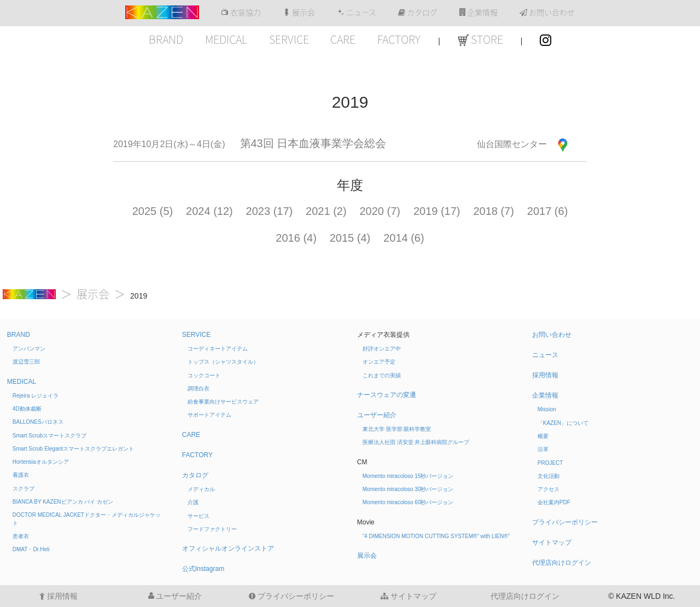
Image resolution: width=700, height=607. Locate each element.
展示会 (299, 13)
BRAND (166, 39)
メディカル (201, 489)
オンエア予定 (379, 362)
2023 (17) (270, 211)
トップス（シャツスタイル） (223, 362)
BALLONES (38, 422)
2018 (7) (494, 211)
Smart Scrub (50, 436)
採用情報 (545, 375)
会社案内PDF (554, 502)
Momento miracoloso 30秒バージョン (408, 489)
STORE (480, 39)
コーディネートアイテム (218, 349)
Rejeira (36, 396)
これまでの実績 (382, 375)
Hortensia (41, 462)
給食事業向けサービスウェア (223, 402)
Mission (547, 409)
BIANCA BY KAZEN (63, 502)
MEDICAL (226, 39)
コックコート (204, 375)
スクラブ (24, 489)
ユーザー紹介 (377, 415)
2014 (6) (404, 238)
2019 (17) (437, 211)
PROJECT (550, 463)
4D (27, 409)
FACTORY (399, 39)
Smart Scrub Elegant (73, 449)
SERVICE (289, 39)
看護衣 (21, 475)
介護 (193, 502)
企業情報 (479, 13)
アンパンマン (29, 349)
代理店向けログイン (562, 563)
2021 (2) (326, 211)
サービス (199, 516)
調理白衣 (199, 389)
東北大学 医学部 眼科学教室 (397, 429)
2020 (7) (380, 211)
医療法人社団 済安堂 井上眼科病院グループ (416, 442)
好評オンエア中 (382, 349)
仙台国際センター (512, 144)
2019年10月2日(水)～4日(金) (169, 144)
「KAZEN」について (563, 423)
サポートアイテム (209, 415)
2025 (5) (153, 211)
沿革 (543, 449)
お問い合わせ (547, 13)
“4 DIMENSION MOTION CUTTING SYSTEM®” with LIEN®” (436, 536)
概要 (543, 436)
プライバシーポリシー (565, 522)
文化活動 (549, 476)
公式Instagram (203, 569)
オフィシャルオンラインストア (228, 548)
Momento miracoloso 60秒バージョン (408, 502)
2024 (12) (209, 211)
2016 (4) (296, 238)
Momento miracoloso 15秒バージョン (408, 476)
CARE (343, 39)
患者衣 (21, 536)
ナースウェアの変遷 (387, 395)
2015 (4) (350, 238)
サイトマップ (552, 542)
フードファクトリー (212, 529)
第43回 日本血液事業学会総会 (313, 143)
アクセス (549, 489)
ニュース (357, 13)
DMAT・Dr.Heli (31, 549)
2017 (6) (548, 211)
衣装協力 (241, 13)
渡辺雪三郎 (26, 362)
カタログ (418, 13)
